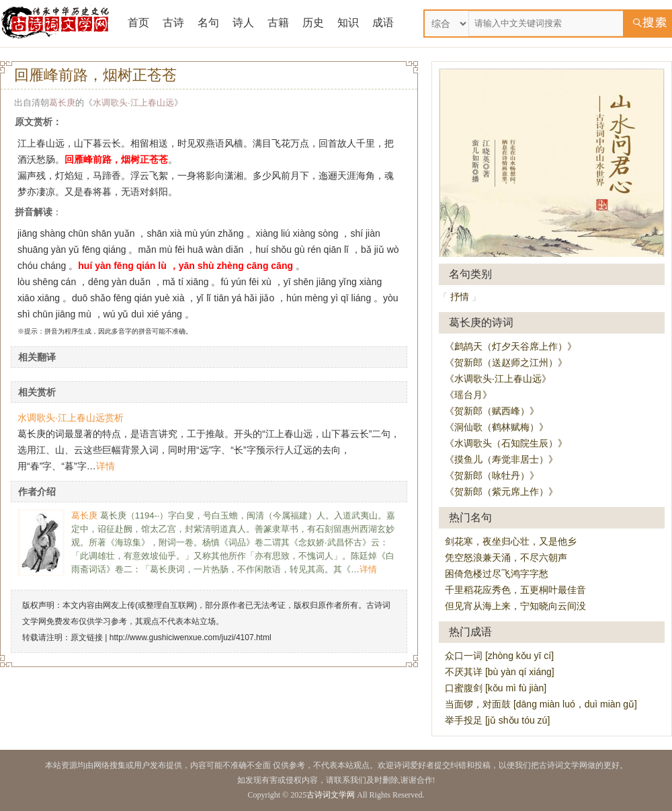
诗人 (243, 23)
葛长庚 (62, 103)
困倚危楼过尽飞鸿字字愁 (497, 574)
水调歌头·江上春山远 (133, 103)
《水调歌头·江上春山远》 (498, 379)
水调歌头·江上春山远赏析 (71, 418)
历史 (313, 23)
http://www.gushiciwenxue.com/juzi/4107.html (191, 638)
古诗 (173, 23)
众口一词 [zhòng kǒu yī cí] (499, 656)
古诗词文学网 (331, 795)
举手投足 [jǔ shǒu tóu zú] (497, 720)
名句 (208, 23)
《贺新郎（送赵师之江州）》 (506, 362)
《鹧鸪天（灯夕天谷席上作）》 (511, 346)
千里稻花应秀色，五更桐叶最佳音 (515, 590)
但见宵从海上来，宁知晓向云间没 (515, 606)
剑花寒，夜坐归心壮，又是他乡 (511, 541)
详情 (106, 466)
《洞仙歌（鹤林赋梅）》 (497, 427)
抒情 (460, 297)
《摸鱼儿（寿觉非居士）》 (501, 459)
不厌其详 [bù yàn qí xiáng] (500, 672)
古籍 (278, 23)
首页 (138, 23)
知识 (348, 23)
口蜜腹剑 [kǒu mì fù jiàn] (496, 688)
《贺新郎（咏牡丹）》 (492, 475)
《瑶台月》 (468, 395)
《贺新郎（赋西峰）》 (492, 411)
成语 (383, 23)
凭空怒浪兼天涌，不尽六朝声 (506, 557)
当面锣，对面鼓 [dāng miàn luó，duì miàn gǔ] (541, 704)
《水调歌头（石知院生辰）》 (506, 443)
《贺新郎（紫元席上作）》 (501, 492)
